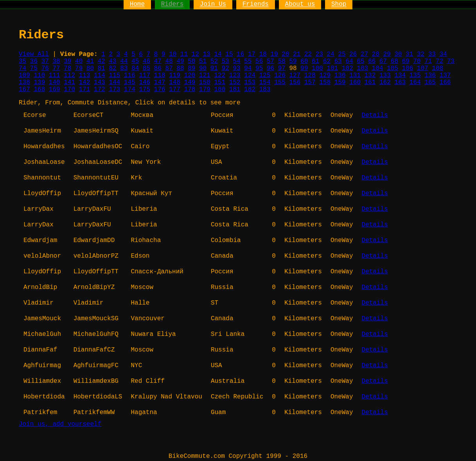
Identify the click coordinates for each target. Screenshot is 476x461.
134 (400, 75)
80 (90, 68)
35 (22, 61)
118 (160, 75)
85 (146, 68)
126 (280, 75)
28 (376, 54)
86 (158, 68)
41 (90, 61)
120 (190, 75)
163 (400, 83)
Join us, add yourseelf (60, 424)
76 (45, 68)
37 (45, 61)
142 (85, 83)
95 (259, 68)
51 (203, 61)
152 (235, 83)
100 (317, 68)
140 (55, 83)
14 (218, 54)
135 (415, 75)
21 (297, 54)
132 (370, 75)
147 (160, 83)
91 (214, 68)
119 (175, 75)
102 (348, 68)
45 (135, 61)
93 (236, 68)
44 (124, 61)
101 (333, 68)
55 (248, 61)
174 (130, 90)
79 (79, 68)
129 (325, 75)
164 (415, 83)
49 (180, 61)
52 (214, 61)
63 (338, 61)
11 (184, 54)
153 (250, 83)
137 (445, 75)
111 (55, 75)
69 (406, 61)
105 (392, 68)
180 (220, 90)
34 (443, 54)
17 (252, 54)
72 (439, 61)
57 (270, 61)
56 (259, 61)
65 (360, 61)
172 (100, 90)
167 (24, 90)
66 (372, 61)
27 (364, 54)
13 (207, 54)
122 (220, 75)
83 (124, 68)
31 (409, 54)
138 (24, 83)
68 (394, 61)
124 (250, 75)
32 (421, 54)
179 (205, 90)
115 (115, 75)
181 (235, 90)
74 (22, 68)
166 (445, 83)
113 (85, 75)
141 (69, 83)
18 (263, 54)
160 (355, 83)
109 (24, 75)
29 (387, 54)
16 (240, 54)
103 (362, 68)
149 (190, 83)
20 (285, 54)
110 (39, 75)
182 (250, 90)
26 (353, 54)
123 (235, 75)
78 (67, 68)
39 (67, 61)
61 (315, 61)
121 (205, 75)
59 (293, 61)
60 (304, 61)
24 (331, 54)
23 (319, 54)
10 (173, 54)
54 (236, 61)
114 (100, 75)
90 (203, 68)
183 (265, 90)
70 (417, 61)
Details (375, 115)
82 (113, 68)
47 (158, 61)
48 (169, 61)
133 (385, 75)
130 (340, 75)
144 (115, 83)
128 (310, 75)
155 (280, 83)
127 (295, 75)
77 (56, 68)
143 (100, 83)
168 (39, 90)
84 (135, 68)
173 (115, 90)
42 (101, 61)
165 (430, 83)
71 (428, 61)
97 (282, 68)
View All (34, 54)
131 (355, 75)
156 (295, 83)
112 (69, 75)
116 (130, 75)
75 (34, 68)
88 (180, 68)
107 (423, 68)
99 (304, 68)
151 (220, 83)
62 (327, 61)
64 (349, 61)
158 (325, 83)
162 (385, 83)
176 (160, 90)
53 (225, 61)
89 (191, 68)
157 (310, 83)
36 (34, 61)
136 (430, 75)
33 (432, 54)
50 (191, 61)
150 (205, 83)
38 (56, 61)
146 (145, 83)
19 (274, 54)
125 (265, 75)
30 (398, 54)
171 (85, 90)
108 (437, 68)
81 (101, 68)
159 (340, 83)
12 (195, 54)
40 (79, 61)
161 (370, 83)
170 (69, 90)
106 (408, 68)
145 (130, 83)
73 (451, 61)
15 (229, 54)
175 (145, 90)
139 (39, 83)
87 (169, 68)
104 (378, 68)
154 (265, 83)
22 (308, 54)
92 (225, 68)
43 (113, 61)
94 (248, 68)
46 (146, 61)
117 (145, 75)
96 (270, 68)
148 (175, 83)
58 (282, 61)
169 (55, 90)
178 (190, 90)
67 (383, 61)
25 (342, 54)
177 (175, 90)
